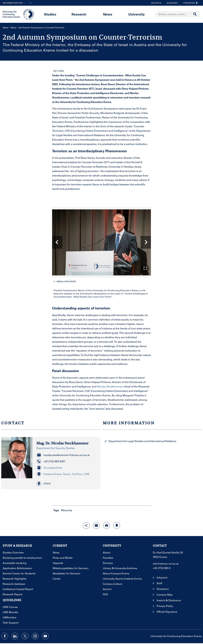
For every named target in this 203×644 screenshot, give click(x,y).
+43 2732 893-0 (162, 568)
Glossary (171, 3)
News (108, 14)
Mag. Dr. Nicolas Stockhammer (62, 443)
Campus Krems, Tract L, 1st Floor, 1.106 (63, 474)
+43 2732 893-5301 (51, 461)
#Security (67, 510)
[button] (145, 268)
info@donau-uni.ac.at (166, 564)
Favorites (190, 3)
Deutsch (156, 3)
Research (79, 14)
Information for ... (18, 3)
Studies (50, 14)
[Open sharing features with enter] (86, 525)
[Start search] (195, 14)
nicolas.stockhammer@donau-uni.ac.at (63, 455)
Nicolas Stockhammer (110, 386)
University (136, 14)
